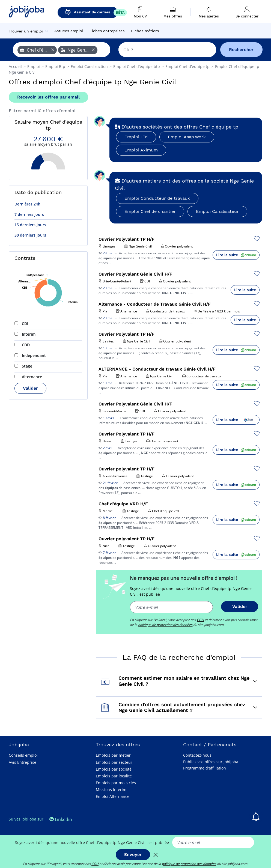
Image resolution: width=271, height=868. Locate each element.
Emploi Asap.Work (187, 137)
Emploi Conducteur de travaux (157, 198)
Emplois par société (114, 769)
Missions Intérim (111, 790)
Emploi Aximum (141, 150)
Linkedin (61, 819)
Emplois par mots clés (116, 783)
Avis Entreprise (23, 762)
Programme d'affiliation (205, 768)
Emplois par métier (113, 755)
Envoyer (133, 854)
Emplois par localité (114, 776)
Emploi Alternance (113, 796)
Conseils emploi (23, 755)
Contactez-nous (197, 755)
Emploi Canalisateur (217, 211)
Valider (30, 388)
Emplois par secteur (114, 762)
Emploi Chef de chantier (150, 211)
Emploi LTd (136, 137)
